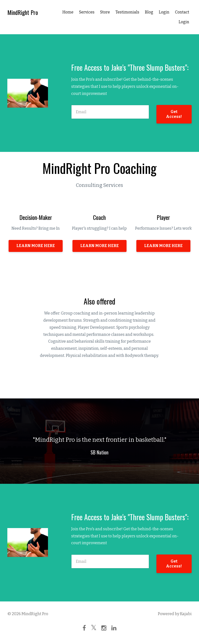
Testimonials (127, 12)
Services (87, 12)
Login (164, 12)
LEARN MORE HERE (36, 246)
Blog (149, 12)
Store (105, 12)
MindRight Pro (23, 12)
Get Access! (174, 114)
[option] (99, 441)
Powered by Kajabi (175, 614)
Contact (182, 12)
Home (68, 12)
